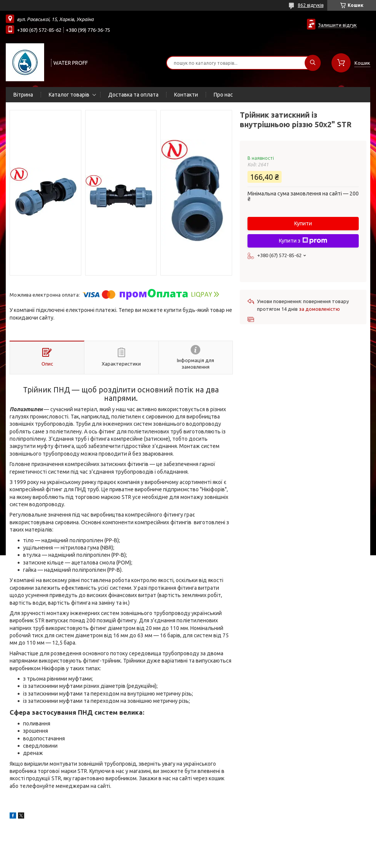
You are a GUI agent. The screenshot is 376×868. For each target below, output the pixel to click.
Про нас (223, 95)
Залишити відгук (337, 25)
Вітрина (23, 95)
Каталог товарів (69, 95)
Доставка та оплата (133, 95)
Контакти (186, 95)
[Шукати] (313, 63)
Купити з (303, 241)
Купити (303, 223)
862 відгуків (311, 5)
